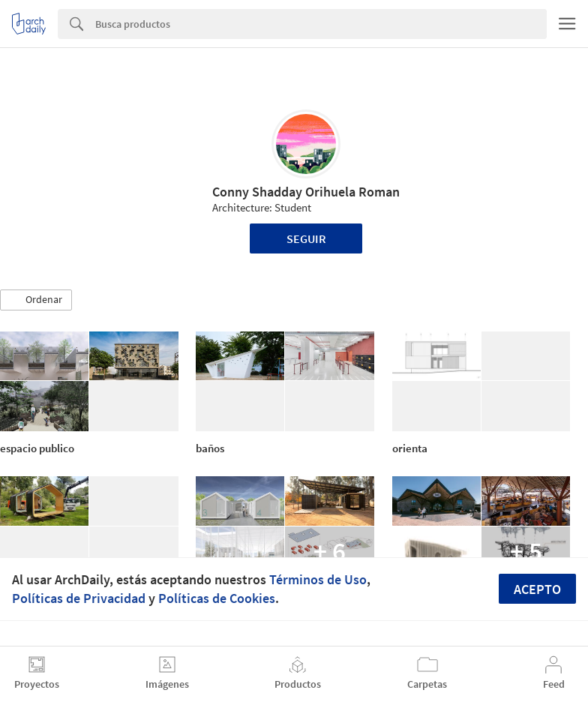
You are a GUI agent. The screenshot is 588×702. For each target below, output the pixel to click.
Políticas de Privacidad (79, 598)
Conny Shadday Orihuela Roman (306, 192)
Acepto (537, 589)
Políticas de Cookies (217, 598)
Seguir (306, 238)
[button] (36, 300)
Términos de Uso (318, 579)
